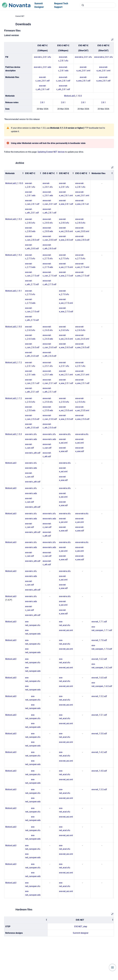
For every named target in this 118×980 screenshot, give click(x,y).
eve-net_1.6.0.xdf (99, 678)
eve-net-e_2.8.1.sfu (83, 57)
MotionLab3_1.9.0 (14, 327)
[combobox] (98, 5)
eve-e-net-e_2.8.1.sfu (103, 57)
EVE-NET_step (81, 926)
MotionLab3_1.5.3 (14, 434)
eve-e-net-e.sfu (82, 434)
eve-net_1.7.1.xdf (99, 622)
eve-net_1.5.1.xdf (99, 715)
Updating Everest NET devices (51, 152)
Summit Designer (39, 5)
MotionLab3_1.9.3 (14, 219)
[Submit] (83, 5)
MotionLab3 (11, 463)
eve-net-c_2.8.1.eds (42, 67)
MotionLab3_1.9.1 (14, 291)
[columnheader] (14, 175)
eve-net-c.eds (31, 439)
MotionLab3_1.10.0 (73, 96)
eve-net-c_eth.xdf (33, 453)
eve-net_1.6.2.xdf (99, 659)
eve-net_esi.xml (66, 630)
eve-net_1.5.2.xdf (99, 696)
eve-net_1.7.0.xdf (99, 640)
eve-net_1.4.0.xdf (99, 771)
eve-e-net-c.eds (49, 439)
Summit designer (81, 933)
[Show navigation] (112, 967)
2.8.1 (42, 102)
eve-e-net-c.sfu (49, 434)
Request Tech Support (61, 5)
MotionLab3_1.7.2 (14, 363)
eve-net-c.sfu (31, 434)
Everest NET (20, 16)
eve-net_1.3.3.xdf (99, 789)
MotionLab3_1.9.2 (14, 255)
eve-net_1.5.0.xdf (99, 734)
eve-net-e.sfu (65, 434)
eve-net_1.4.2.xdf (99, 752)
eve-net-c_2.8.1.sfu (42, 57)
